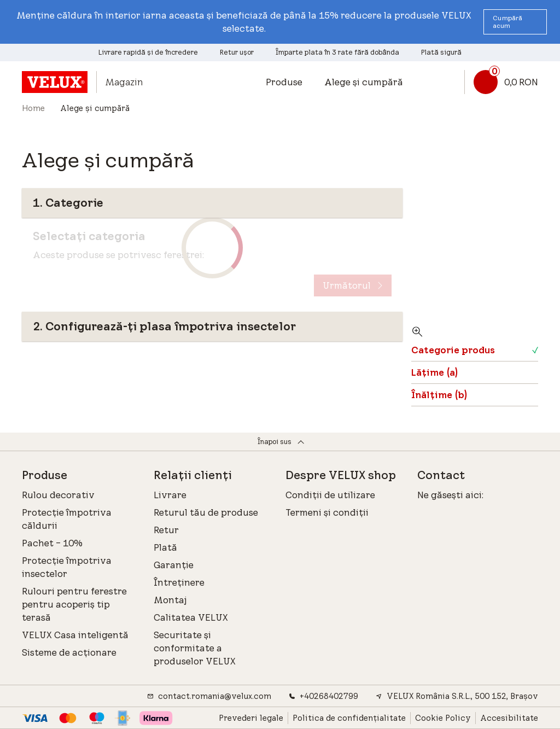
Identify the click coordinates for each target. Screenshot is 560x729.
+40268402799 (323, 696)
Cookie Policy (443, 718)
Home (33, 108)
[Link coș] (501, 82)
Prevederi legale (251, 718)
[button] (515, 22)
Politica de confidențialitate (349, 718)
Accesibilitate (509, 718)
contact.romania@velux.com (209, 696)
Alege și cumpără (364, 82)
